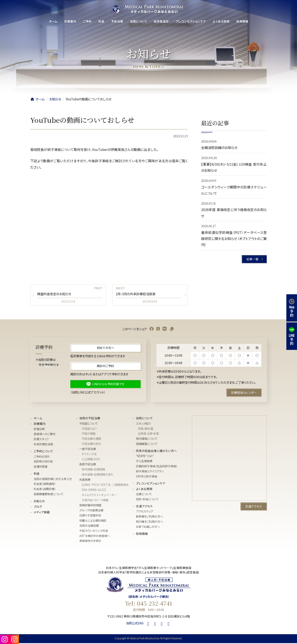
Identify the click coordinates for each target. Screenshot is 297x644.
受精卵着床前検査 (90, 506)
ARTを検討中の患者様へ (94, 537)
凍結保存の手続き (90, 542)
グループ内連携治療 (91, 511)
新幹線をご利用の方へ (149, 517)
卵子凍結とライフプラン (150, 472)
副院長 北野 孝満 (148, 435)
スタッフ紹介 (143, 424)
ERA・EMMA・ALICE (94, 491)
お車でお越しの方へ (148, 528)
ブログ (38, 507)
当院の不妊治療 (90, 419)
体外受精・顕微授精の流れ (97, 475)
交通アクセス (144, 507)
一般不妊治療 (88, 450)
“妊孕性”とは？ (145, 457)
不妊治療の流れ (91, 445)
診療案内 (40, 424)
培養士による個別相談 (93, 521)
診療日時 (39, 430)
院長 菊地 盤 (146, 429)
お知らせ (39, 502)
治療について (144, 495)
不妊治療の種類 (91, 440)
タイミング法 (89, 455)
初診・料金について (147, 500)
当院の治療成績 (89, 526)
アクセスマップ (144, 512)
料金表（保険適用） (45, 485)
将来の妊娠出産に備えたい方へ (156, 452)
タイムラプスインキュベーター (99, 496)
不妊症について (89, 424)
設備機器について (147, 445)
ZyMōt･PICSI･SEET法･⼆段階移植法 (105, 486)
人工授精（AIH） (91, 460)
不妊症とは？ (89, 429)
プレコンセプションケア (151, 484)
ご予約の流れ (42, 457)
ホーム (38, 419)
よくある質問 (144, 490)
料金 (37, 474)
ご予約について (43, 452)
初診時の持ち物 (43, 462)
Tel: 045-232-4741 (149, 604)
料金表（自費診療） (45, 490)
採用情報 (142, 534)
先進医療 (85, 480)
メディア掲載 (42, 513)
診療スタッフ (41, 440)
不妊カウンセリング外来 (94, 532)
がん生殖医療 (144, 462)
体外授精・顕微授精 (93, 470)
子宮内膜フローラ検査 (95, 501)
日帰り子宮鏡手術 (90, 516)
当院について (144, 419)
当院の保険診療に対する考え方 (53, 480)
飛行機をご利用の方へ (149, 523)
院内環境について (147, 440)
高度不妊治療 (88, 465)
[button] (254, 259)
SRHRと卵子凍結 (146, 477)
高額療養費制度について (49, 495)
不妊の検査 (89, 435)
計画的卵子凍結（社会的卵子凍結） (157, 467)
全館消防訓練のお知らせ (219, 148)
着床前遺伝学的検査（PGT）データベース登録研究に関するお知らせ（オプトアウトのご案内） (234, 239)
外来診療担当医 (43, 445)
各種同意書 (41, 468)
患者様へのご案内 (45, 435)
